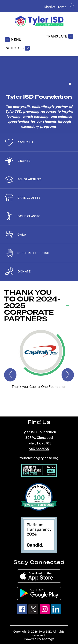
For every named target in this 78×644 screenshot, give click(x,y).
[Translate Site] (59, 36)
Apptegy (48, 639)
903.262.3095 (39, 449)
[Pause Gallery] (70, 84)
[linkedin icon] (56, 613)
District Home (55, 7)
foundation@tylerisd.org (39, 458)
